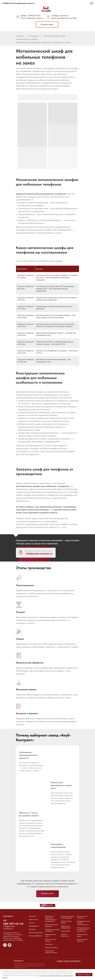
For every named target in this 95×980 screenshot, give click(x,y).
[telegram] (5, 946)
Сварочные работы (51, 947)
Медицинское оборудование (66, 927)
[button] (47, 25)
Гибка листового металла (51, 940)
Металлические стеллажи (82, 917)
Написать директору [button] (36, 932)
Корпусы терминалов (65, 935)
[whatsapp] (10, 946)
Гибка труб (49, 944)
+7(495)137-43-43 (34, 16)
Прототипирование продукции (51, 925)
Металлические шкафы (27, 39)
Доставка (32, 929)
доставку (62, 527)
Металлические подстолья (82, 940)
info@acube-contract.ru (35, 18)
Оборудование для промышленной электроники (83, 929)
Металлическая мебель (55, 36)
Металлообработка (35, 936)
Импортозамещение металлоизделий (68, 917)
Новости (32, 923)
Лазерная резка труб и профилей (52, 930)
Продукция (34, 36)
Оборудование (34, 926)
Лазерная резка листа (50, 935)
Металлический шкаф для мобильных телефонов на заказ (43, 42)
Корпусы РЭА (65, 931)
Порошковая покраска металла (51, 952)
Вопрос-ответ (33, 919)
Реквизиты (32, 916)
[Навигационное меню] (91, 3)
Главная (20, 36)
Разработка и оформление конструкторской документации (51, 919)
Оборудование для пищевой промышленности (83, 923)
